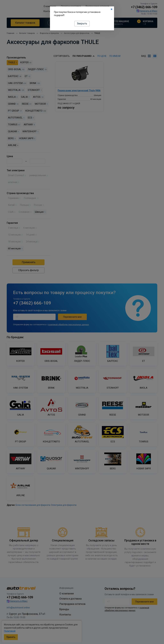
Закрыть (82, 24)
